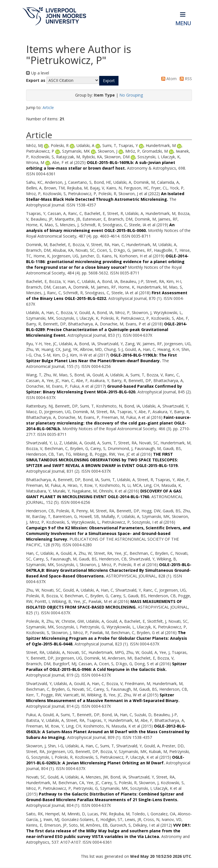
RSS (185, 79)
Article (48, 107)
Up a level (38, 73)
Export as (36, 80)
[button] (109, 81)
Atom (168, 79)
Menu (183, 23)
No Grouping (131, 95)
